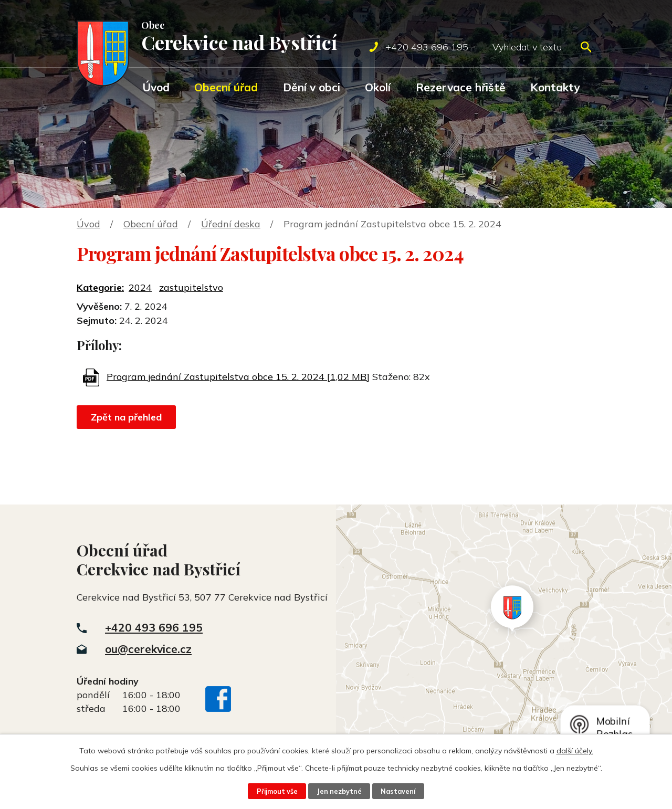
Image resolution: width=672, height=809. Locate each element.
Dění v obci (312, 87)
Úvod (156, 87)
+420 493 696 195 (154, 627)
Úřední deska (231, 224)
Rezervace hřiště (461, 87)
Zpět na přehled (126, 417)
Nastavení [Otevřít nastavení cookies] (398, 791)
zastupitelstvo (191, 287)
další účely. (575, 751)
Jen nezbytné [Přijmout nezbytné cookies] (339, 791)
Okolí (378, 87)
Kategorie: (100, 287)
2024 (140, 287)
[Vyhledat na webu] (542, 47)
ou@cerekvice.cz (148, 649)
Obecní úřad (226, 87)
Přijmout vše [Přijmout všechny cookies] (277, 791)
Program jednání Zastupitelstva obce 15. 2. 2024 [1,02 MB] (238, 376)
